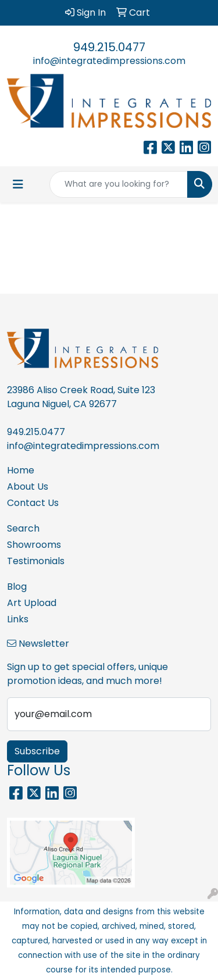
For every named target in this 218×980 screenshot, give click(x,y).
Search (23, 528)
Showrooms (34, 545)
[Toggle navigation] (18, 184)
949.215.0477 (109, 47)
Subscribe (37, 751)
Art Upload (32, 603)
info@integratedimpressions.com (109, 61)
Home (21, 470)
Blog (17, 587)
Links (18, 619)
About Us (28, 487)
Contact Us (33, 503)
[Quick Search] (119, 184)
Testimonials (36, 561)
